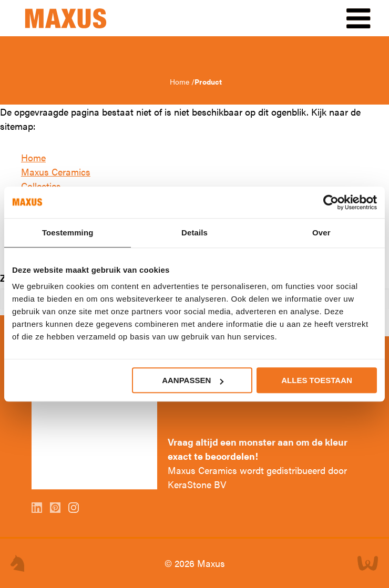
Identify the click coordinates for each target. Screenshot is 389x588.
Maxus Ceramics (56, 172)
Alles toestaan (316, 380)
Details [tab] (194, 233)
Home (181, 81)
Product (208, 81)
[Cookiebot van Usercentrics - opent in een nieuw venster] (331, 202)
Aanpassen (193, 380)
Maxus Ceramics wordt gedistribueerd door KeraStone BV (257, 477)
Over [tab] (321, 233)
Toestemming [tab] (68, 233)
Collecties (41, 186)
